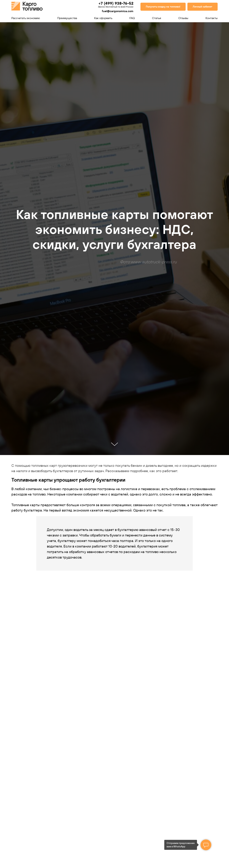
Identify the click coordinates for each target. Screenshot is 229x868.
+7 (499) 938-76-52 (116, 3)
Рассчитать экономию (26, 18)
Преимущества (67, 18)
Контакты (212, 18)
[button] (163, 7)
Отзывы (183, 18)
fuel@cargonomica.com (118, 11)
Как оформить (103, 18)
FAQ (132, 18)
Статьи (157, 18)
